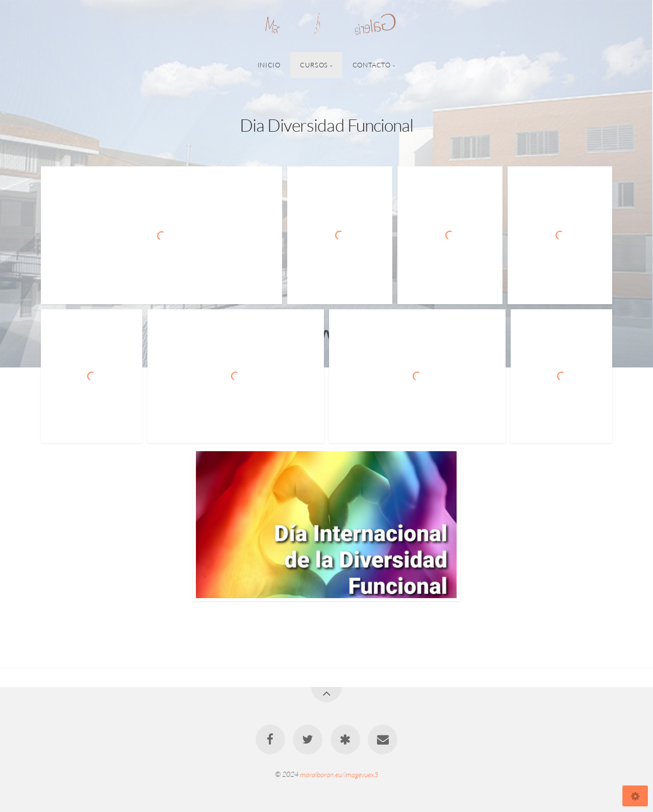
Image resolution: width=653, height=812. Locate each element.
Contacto (372, 65)
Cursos (314, 65)
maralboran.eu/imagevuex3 (339, 774)
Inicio (269, 65)
